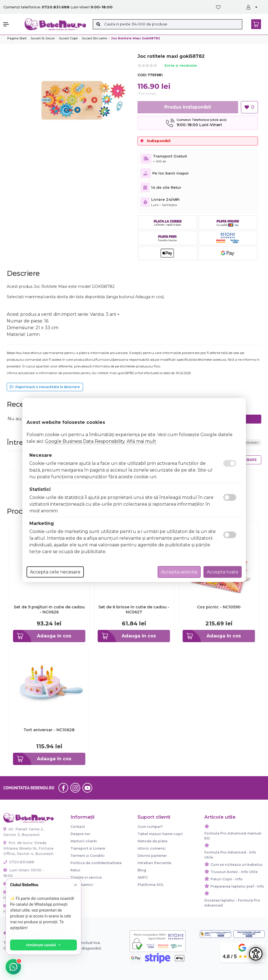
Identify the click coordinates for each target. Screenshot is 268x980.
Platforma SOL (151, 885)
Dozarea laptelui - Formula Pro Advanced (232, 903)
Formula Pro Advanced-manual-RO (233, 836)
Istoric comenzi (152, 848)
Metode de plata (152, 841)
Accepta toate (223, 572)
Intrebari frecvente (154, 863)
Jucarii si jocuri (43, 38)
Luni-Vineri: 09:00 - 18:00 (24, 873)
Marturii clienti (84, 841)
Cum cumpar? (150, 827)
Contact (78, 827)
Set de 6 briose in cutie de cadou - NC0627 (134, 609)
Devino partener (152, 856)
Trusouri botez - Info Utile (234, 872)
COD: (142, 75)
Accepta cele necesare (55, 572)
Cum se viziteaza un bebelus (236, 865)
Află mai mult (141, 441)
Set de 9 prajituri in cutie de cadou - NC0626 (49, 609)
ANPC (143, 877)
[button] (11, 24)
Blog (142, 870)
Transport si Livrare (88, 848)
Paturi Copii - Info (227, 879)
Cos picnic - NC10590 (219, 607)
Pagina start (17, 38)
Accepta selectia (179, 572)
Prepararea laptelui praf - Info (237, 886)
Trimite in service (86, 877)
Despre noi (80, 834)
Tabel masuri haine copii (160, 834)
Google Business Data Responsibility (85, 441)
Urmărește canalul (45, 945)
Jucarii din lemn (94, 38)
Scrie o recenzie (181, 66)
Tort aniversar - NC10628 (49, 730)
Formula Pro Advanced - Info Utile (230, 855)
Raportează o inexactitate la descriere (45, 387)
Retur (75, 870)
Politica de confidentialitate (96, 863)
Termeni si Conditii (87, 856)
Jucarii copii (68, 38)
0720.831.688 (19, 862)
